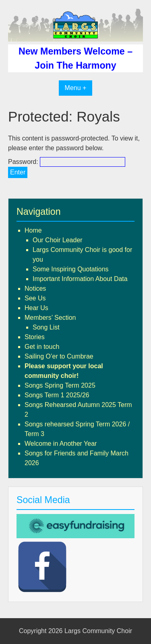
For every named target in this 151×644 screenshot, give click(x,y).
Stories (35, 337)
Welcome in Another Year (61, 444)
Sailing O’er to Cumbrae (59, 356)
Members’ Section (50, 318)
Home (33, 230)
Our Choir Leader (58, 240)
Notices (35, 288)
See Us (35, 298)
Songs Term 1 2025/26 (57, 395)
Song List (46, 327)
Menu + (76, 88)
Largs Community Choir (98, 631)
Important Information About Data (80, 279)
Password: (67, 162)
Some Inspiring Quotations (71, 269)
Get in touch (42, 347)
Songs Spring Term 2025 (60, 385)
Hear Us (36, 308)
